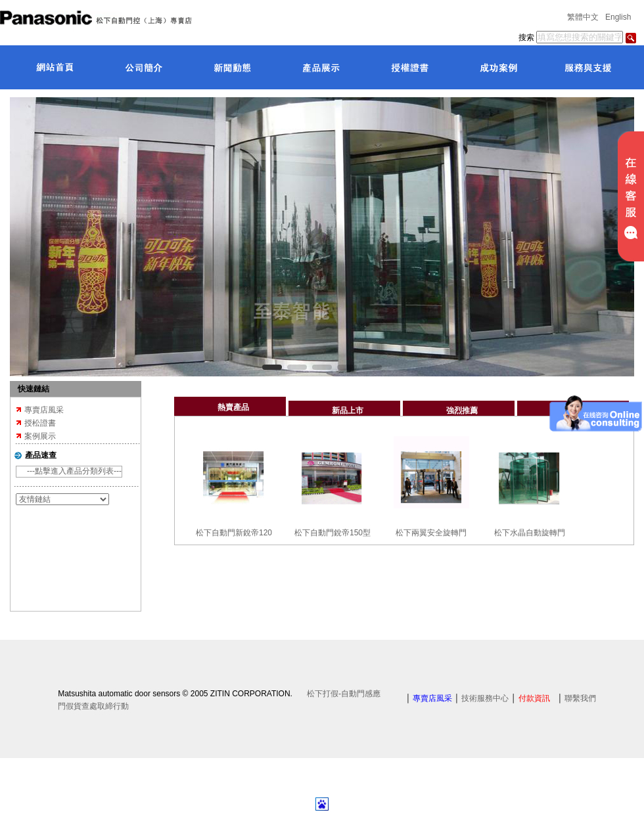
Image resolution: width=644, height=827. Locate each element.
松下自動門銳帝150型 (333, 533)
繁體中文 (583, 17)
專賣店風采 (44, 410)
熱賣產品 (233, 407)
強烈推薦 (462, 411)
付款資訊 (534, 698)
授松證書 (40, 423)
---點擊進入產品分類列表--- (74, 471)
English (618, 17)
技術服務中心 (485, 698)
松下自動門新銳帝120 (234, 533)
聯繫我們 (580, 698)
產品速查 (41, 455)
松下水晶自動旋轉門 (530, 533)
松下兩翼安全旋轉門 (431, 533)
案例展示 (40, 436)
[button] (272, 367)
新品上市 (348, 411)
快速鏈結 (34, 389)
